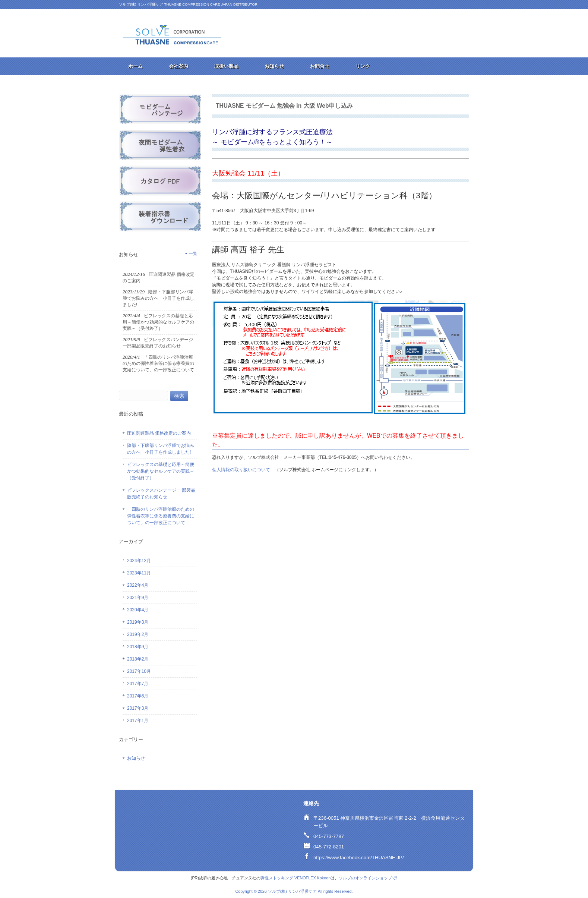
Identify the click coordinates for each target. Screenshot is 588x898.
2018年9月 (138, 647)
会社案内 (178, 66)
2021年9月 (138, 598)
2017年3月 (138, 708)
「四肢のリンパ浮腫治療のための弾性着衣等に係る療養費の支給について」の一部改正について (161, 516)
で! (395, 878)
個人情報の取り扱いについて (241, 470)
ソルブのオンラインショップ (365, 878)
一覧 (193, 253)
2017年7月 (138, 684)
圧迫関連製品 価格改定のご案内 (159, 433)
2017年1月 (138, 721)
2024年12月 (139, 561)
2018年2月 (138, 659)
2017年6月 (138, 696)
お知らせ (274, 66)
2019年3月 (138, 622)
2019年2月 (138, 634)
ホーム (135, 66)
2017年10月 (139, 671)
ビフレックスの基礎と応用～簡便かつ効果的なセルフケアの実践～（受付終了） (161, 471)
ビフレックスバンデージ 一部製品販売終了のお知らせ (161, 494)
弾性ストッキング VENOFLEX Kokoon (295, 878)
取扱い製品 (226, 66)
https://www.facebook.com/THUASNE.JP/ (359, 858)
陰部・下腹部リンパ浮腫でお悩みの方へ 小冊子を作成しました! (161, 449)
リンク (363, 66)
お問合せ (320, 66)
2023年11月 (139, 573)
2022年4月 (138, 585)
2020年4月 (138, 610)
